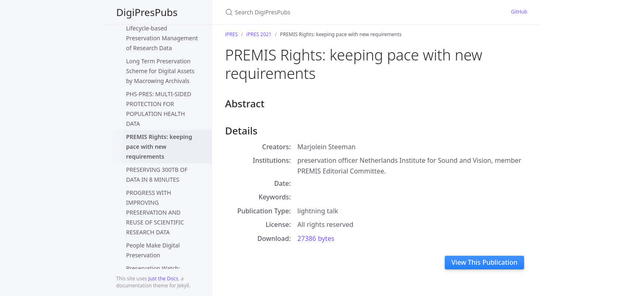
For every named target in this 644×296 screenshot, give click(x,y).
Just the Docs (163, 279)
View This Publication (484, 262)
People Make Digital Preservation (153, 250)
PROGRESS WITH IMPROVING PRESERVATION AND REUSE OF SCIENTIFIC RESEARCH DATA (155, 212)
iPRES (231, 34)
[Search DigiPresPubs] (322, 12)
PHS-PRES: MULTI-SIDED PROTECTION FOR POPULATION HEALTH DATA (159, 109)
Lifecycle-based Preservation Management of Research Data (162, 38)
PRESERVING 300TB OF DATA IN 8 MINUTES (157, 175)
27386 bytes (316, 238)
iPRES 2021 (259, 34)
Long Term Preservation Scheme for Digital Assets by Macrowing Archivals (160, 71)
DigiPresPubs (147, 12)
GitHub (519, 12)
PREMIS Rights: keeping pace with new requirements (159, 147)
